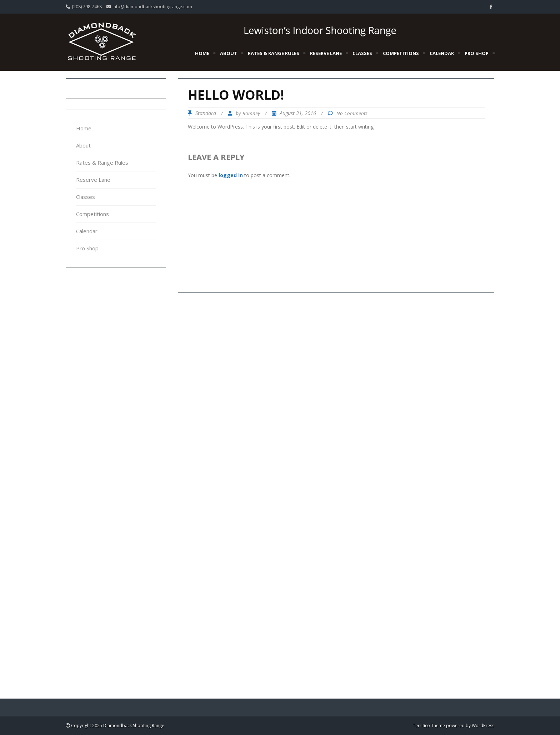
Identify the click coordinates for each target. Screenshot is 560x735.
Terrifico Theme (429, 726)
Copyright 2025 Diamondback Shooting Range (117, 726)
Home (202, 53)
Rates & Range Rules (274, 53)
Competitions (401, 53)
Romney (251, 113)
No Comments (352, 113)
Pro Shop (477, 53)
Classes (362, 53)
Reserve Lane (326, 53)
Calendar (442, 53)
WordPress (483, 726)
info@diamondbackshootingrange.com (152, 7)
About (229, 53)
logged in (231, 175)
